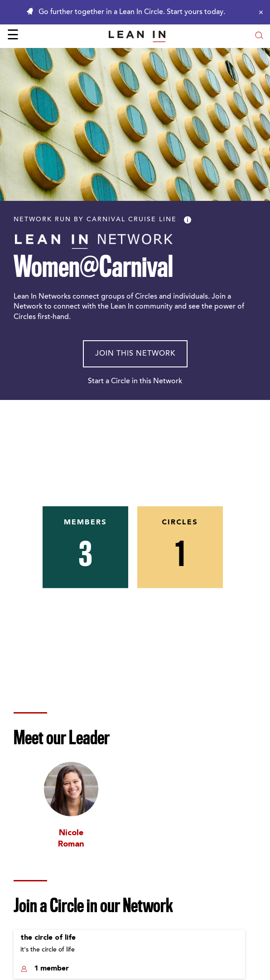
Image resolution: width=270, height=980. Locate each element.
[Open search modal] (259, 36)
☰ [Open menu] (13, 36)
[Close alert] (259, 12)
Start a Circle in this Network (135, 381)
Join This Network (135, 354)
